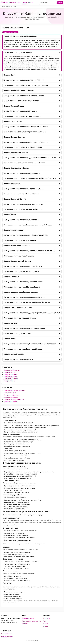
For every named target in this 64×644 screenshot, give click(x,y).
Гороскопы (12, 3)
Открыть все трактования (10, 32)
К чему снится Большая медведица (14, 391)
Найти (60, 3)
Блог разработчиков (7, 637)
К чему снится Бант (10, 372)
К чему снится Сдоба (10, 393)
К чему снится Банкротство (12, 370)
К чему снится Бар (9, 381)
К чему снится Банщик (11, 374)
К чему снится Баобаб (10, 377)
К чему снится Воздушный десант (14, 399)
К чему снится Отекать (11, 397)
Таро (19, 3)
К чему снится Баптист (11, 379)
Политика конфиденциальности (32, 621)
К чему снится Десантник (11, 395)
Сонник (24, 3)
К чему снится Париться (11, 401)
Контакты (25, 624)
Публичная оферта (28, 618)
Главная (3, 7)
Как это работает (6, 634)
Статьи (30, 3)
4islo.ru (4, 3)
